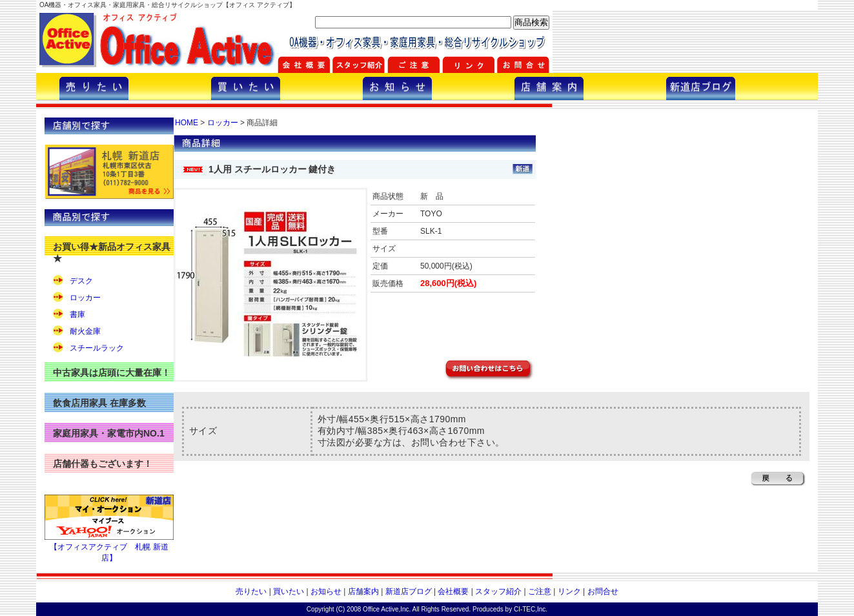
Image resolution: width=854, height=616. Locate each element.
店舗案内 (363, 591)
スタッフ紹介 (498, 591)
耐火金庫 (85, 331)
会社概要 (453, 591)
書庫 (77, 314)
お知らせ (326, 591)
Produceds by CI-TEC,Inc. (510, 609)
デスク (81, 281)
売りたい (251, 591)
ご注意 (540, 591)
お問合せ (603, 591)
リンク (569, 591)
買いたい (289, 591)
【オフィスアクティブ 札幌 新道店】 (109, 548)
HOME (187, 123)
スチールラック (97, 348)
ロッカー (85, 298)
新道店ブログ (409, 591)
